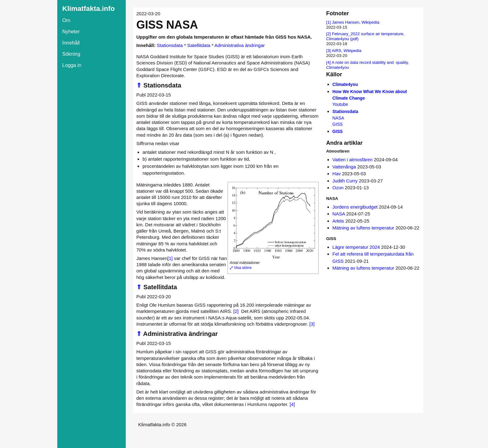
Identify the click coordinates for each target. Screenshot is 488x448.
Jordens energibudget (355, 207)
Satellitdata (199, 45)
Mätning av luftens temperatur (363, 228)
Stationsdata (170, 45)
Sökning (71, 54)
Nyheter (71, 32)
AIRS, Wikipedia (347, 51)
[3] (312, 324)
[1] (170, 258)
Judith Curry (345, 181)
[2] (236, 311)
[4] (292, 404)
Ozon (338, 188)
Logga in (72, 65)
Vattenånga (344, 167)
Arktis (338, 221)
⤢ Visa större (241, 268)
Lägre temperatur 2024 (356, 247)
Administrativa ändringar (240, 45)
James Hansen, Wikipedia (355, 22)
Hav (337, 174)
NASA (339, 214)
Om (66, 20)
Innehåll (71, 43)
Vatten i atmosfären (352, 160)
